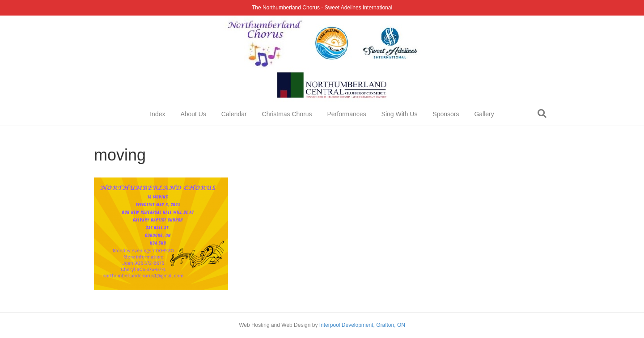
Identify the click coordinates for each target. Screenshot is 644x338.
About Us (193, 114)
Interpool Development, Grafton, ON (362, 325)
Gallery (484, 114)
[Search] (542, 114)
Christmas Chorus (287, 114)
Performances (347, 114)
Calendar (234, 114)
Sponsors (446, 114)
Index (157, 114)
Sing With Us (400, 114)
